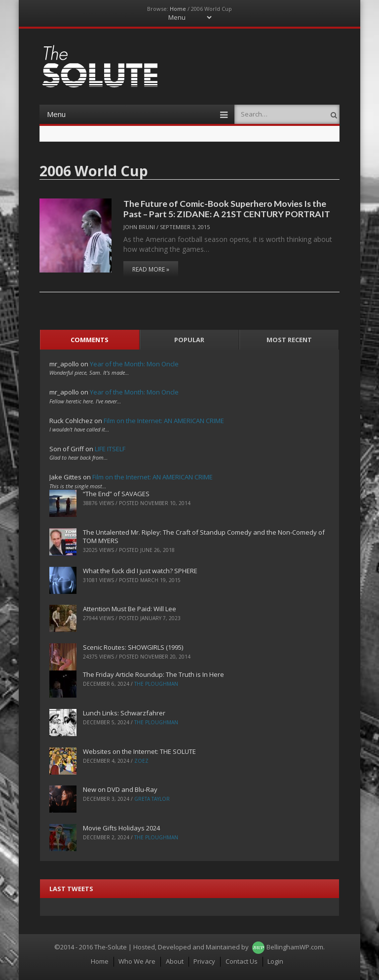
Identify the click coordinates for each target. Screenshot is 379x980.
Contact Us (242, 961)
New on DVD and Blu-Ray (120, 789)
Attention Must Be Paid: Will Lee (130, 609)
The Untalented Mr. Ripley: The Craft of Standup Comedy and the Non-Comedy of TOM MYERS (204, 536)
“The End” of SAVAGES (116, 494)
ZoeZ (141, 761)
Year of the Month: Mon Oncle (134, 364)
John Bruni (139, 227)
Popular (189, 340)
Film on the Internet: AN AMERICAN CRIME (164, 421)
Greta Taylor (152, 799)
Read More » (151, 269)
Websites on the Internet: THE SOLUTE (139, 751)
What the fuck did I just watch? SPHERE (140, 571)
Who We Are (137, 961)
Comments (90, 340)
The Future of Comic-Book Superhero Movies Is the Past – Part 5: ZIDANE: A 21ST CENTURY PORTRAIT (227, 209)
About (175, 961)
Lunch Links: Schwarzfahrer (124, 713)
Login (275, 961)
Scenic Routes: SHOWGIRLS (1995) (133, 647)
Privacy (204, 961)
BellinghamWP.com (295, 947)
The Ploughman (156, 684)
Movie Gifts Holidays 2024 (121, 828)
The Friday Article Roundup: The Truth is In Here (153, 674)
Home (178, 9)
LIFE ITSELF (110, 449)
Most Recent (289, 340)
